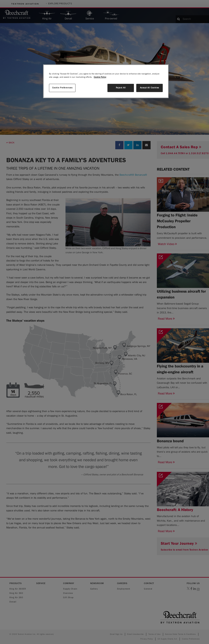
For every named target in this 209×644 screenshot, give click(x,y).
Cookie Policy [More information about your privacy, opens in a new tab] (100, 77)
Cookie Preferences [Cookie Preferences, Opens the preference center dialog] (62, 88)
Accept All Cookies (149, 88)
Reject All (121, 88)
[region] (106, 81)
